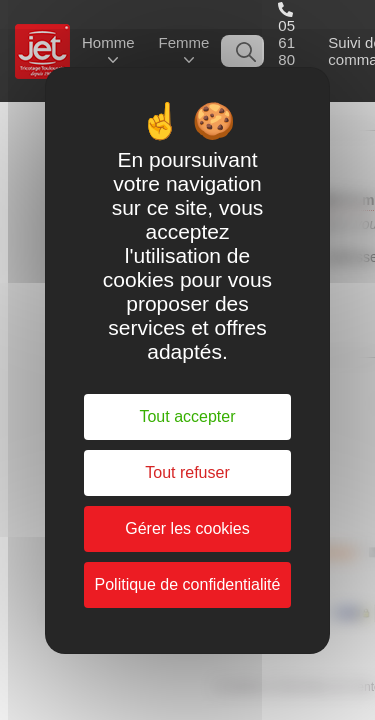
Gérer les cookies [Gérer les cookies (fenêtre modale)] (187, 528)
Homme (108, 42)
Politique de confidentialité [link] (188, 584)
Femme (184, 42)
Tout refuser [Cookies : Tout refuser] (187, 472)
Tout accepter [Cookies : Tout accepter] (187, 416)
